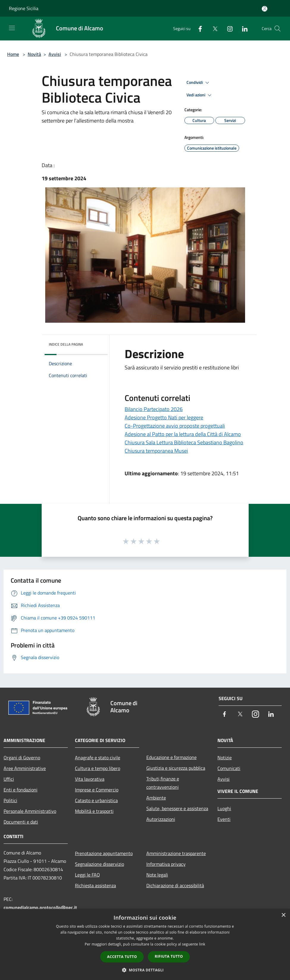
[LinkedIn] (242, 28)
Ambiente (156, 798)
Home (13, 54)
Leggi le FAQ (87, 875)
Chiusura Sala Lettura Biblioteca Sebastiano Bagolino (184, 442)
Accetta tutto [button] (122, 957)
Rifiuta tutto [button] (169, 956)
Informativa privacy (166, 864)
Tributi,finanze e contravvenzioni (163, 783)
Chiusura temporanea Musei (156, 451)
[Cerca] (278, 29)
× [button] (283, 915)
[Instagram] (228, 28)
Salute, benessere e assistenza (177, 808)
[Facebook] (198, 28)
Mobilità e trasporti (94, 811)
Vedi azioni (200, 95)
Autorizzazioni (161, 819)
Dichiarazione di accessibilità (175, 885)
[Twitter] (213, 28)
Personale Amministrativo (30, 811)
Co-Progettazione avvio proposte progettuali (175, 426)
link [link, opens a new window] (202, 944)
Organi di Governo (22, 758)
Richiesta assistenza (95, 885)
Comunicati (229, 768)
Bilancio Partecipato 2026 (154, 409)
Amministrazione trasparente (176, 853)
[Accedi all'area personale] (265, 9)
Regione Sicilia (24, 8)
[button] (145, 970)
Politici (10, 800)
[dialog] (145, 944)
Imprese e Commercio (97, 790)
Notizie (225, 758)
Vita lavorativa (90, 779)
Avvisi (55, 54)
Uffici (9, 779)
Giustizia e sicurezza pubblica (176, 768)
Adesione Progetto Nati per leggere (164, 417)
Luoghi (224, 808)
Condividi (199, 83)
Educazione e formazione (171, 757)
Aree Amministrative (25, 768)
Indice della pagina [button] (66, 344)
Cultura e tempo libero (98, 768)
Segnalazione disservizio (99, 864)
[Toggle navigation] (12, 28)
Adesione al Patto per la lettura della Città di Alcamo (183, 434)
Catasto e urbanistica (96, 800)
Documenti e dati (21, 822)
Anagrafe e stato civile (98, 758)
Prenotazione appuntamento (104, 853)
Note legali (157, 875)
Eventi (224, 819)
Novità (34, 54)
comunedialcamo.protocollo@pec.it (40, 907)
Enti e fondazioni (21, 790)
